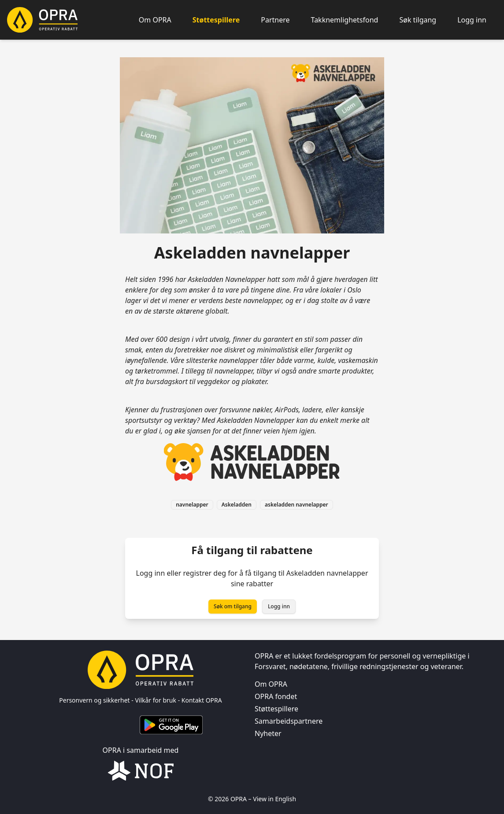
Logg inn (472, 20)
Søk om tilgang (233, 606)
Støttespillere (216, 20)
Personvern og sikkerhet (94, 700)
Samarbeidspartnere (289, 721)
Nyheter (268, 733)
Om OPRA (155, 20)
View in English (274, 799)
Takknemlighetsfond (345, 20)
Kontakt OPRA (202, 700)
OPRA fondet (276, 696)
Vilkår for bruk (156, 700)
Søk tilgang (418, 20)
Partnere (275, 20)
